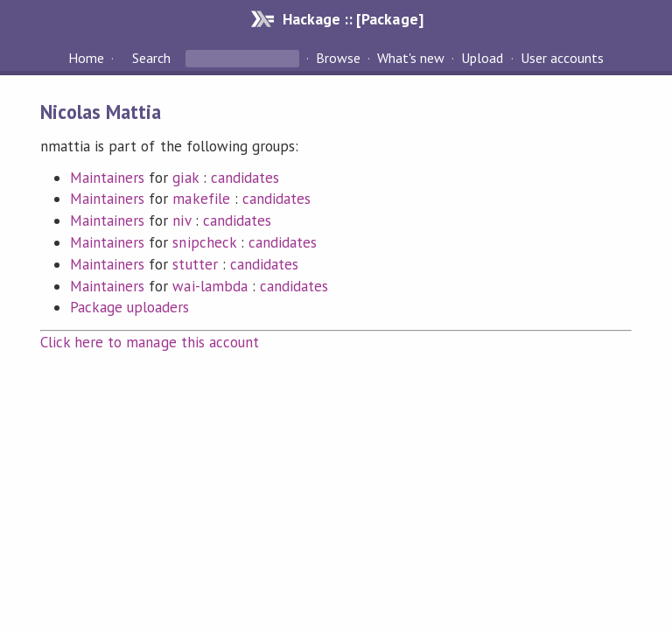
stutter (195, 264)
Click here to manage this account (150, 342)
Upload (482, 58)
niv (181, 220)
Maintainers (107, 178)
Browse (338, 58)
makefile (201, 199)
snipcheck (204, 242)
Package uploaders (129, 307)
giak (185, 178)
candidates (245, 178)
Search (151, 58)
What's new (411, 58)
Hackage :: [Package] (353, 19)
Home (86, 58)
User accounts (562, 58)
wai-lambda (210, 286)
